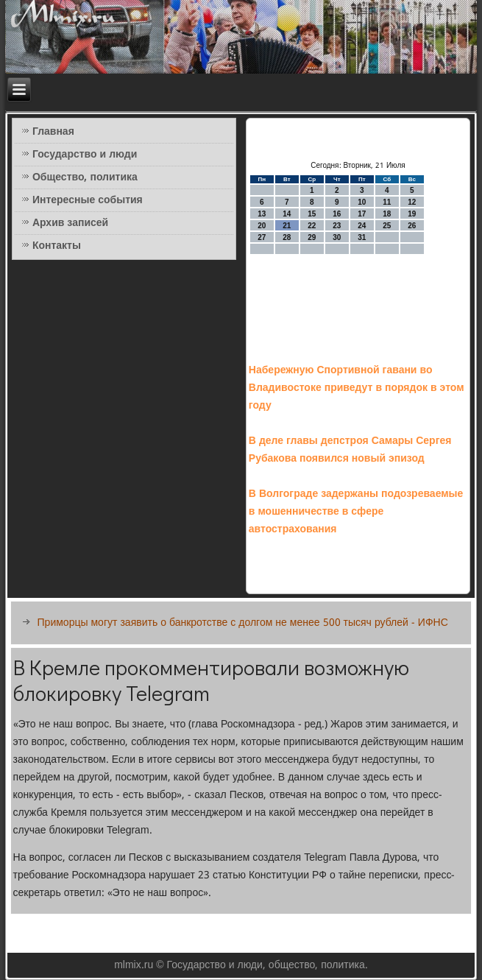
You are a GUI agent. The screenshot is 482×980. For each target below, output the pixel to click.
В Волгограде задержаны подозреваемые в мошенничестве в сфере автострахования (356, 512)
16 (337, 214)
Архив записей (70, 223)
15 (312, 214)
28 (287, 237)
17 (362, 214)
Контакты (57, 246)
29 (312, 237)
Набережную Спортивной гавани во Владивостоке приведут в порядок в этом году (357, 388)
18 (387, 214)
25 (387, 226)
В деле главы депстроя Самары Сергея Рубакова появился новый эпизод (350, 450)
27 (262, 237)
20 (262, 226)
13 (262, 214)
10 (362, 202)
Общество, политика (85, 177)
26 (412, 226)
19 (412, 214)
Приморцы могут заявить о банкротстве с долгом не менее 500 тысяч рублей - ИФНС (243, 623)
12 (412, 202)
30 (337, 237)
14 (287, 214)
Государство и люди (85, 155)
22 (312, 226)
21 (287, 226)
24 (362, 226)
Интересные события (88, 200)
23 (337, 226)
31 (362, 237)
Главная (53, 132)
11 (387, 202)
